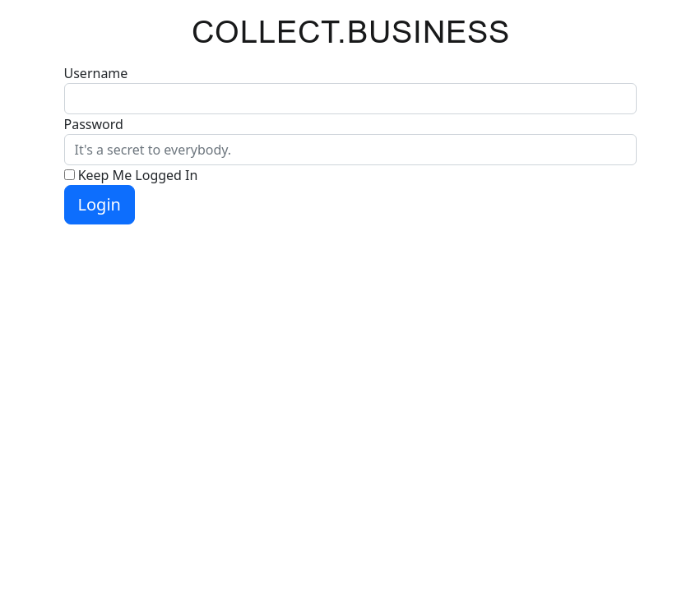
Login (100, 204)
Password (94, 124)
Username (96, 73)
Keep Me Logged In (138, 175)
